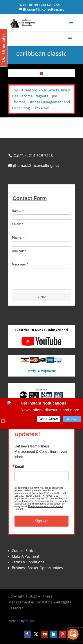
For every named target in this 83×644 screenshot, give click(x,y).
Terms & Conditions (28, 562)
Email (19, 467)
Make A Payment (26, 556)
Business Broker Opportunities (37, 568)
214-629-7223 (51, 5)
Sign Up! (41, 521)
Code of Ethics (24, 551)
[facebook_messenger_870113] (73, 634)
